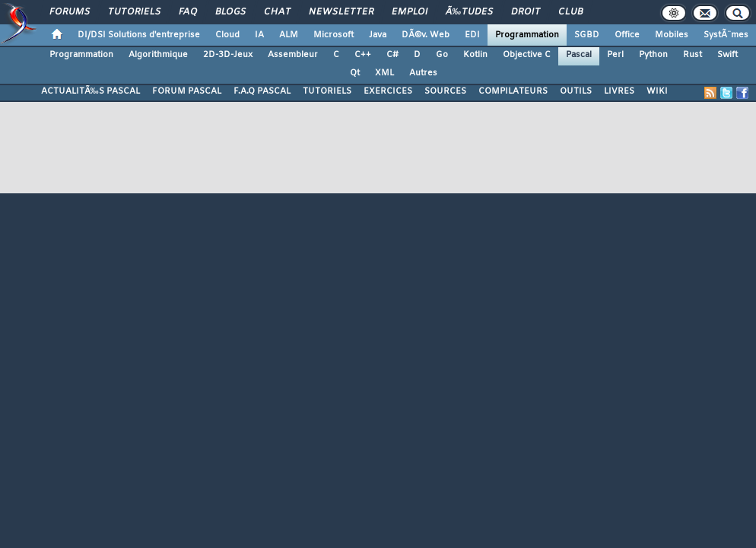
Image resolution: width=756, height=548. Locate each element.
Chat (277, 12)
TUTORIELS (327, 91)
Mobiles (672, 35)
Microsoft (334, 35)
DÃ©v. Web (426, 35)
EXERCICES (388, 91)
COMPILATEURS (513, 91)
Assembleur (293, 55)
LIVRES (619, 91)
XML (384, 73)
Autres (423, 73)
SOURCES (445, 91)
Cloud (227, 35)
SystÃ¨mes (726, 35)
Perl (615, 55)
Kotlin (475, 55)
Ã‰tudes (469, 12)
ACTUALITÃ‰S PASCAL (91, 91)
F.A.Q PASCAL (262, 91)
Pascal (579, 55)
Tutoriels (134, 12)
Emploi (410, 12)
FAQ (188, 12)
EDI (472, 35)
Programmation (527, 35)
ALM (289, 35)
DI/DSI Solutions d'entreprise (139, 35)
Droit (526, 12)
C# (392, 55)
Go (442, 55)
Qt (355, 73)
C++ (363, 55)
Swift (727, 55)
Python (653, 55)
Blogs (230, 12)
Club (570, 12)
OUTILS (576, 91)
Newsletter (341, 12)
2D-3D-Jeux (228, 55)
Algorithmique (158, 55)
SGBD (587, 35)
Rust (692, 55)
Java (378, 35)
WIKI (657, 91)
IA (259, 35)
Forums (70, 12)
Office (627, 35)
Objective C (527, 55)
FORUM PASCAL (187, 91)
